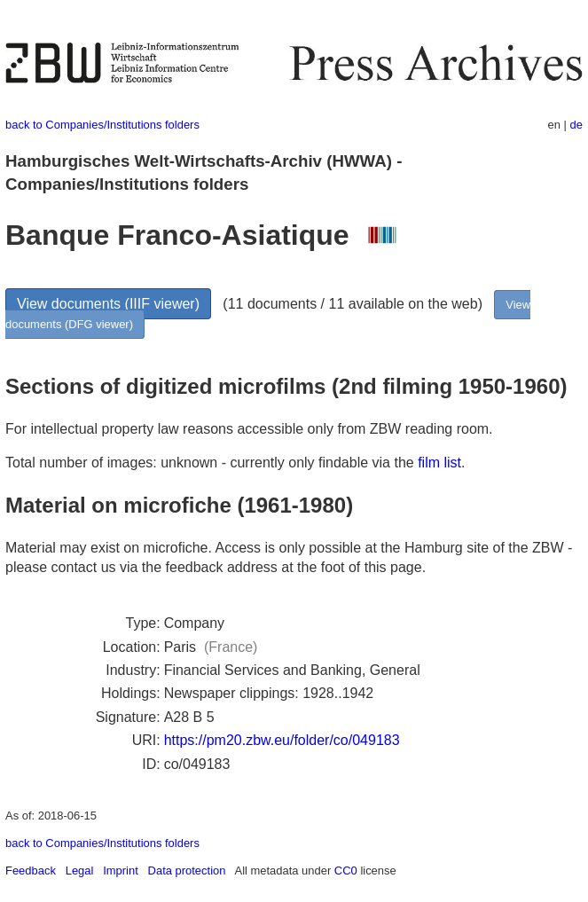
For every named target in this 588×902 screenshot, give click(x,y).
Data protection (187, 871)
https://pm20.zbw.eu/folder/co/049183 (282, 740)
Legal (80, 871)
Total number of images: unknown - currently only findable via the (212, 463)
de (576, 125)
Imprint (121, 871)
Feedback (31, 871)
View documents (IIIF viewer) (108, 304)
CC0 (346, 871)
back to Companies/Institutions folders (102, 125)
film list (439, 463)
